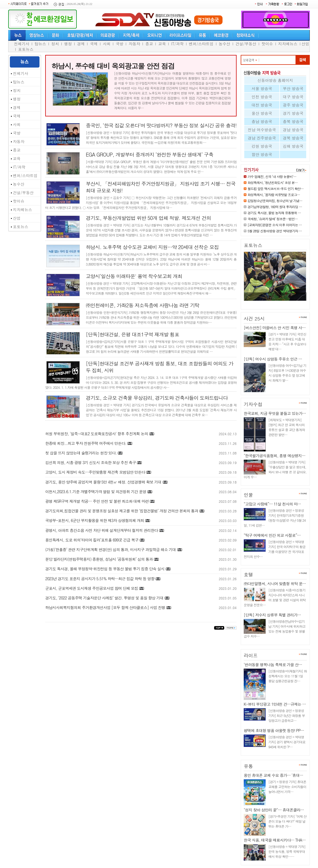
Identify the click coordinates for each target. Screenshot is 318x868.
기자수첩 (253, 404)
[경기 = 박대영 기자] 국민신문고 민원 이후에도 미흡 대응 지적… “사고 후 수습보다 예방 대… (287, 341)
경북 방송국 (293, 138)
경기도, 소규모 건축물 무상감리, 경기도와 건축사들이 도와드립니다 (157, 398)
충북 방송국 (293, 121)
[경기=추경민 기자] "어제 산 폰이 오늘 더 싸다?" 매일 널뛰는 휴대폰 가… (287, 821)
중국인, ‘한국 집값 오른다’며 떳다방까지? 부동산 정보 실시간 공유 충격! (161, 125)
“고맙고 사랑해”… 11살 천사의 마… (272, 504)
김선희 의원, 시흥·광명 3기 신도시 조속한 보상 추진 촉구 (90, 462)
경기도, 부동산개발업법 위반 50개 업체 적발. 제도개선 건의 (148, 218)
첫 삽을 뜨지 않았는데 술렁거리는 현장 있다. (81, 453)
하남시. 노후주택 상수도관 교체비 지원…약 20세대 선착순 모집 (152, 247)
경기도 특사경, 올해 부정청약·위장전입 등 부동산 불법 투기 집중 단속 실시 (105, 569)
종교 (149, 44)
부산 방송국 (293, 88)
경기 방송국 (293, 113)
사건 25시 (254, 319)
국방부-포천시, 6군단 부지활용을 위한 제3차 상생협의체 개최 (95, 520)
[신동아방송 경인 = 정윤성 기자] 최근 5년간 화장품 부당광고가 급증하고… (287, 715)
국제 (94, 44)
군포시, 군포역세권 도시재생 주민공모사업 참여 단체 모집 (92, 588)
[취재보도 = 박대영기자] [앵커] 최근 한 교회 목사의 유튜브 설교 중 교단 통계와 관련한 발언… (287, 427)
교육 (162, 44)
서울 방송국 (262, 88)
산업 (305, 44)
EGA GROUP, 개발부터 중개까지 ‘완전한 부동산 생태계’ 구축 (150, 154)
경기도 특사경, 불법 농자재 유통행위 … (274, 213)
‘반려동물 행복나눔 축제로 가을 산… (273, 665)
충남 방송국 (262, 121)
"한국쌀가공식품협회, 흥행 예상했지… (274, 456)
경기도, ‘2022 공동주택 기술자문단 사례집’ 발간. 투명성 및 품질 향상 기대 (104, 598)
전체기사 (22, 44)
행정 (68, 44)
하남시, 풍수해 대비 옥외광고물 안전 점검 (113, 66)
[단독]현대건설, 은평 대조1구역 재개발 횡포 (132, 334)
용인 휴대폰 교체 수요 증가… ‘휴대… (273, 775)
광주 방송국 (293, 105)
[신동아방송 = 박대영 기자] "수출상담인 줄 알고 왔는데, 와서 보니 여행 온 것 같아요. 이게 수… (275, 469)
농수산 (225, 44)
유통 (248, 766)
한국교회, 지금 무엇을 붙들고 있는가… (275, 413)
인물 (248, 495)
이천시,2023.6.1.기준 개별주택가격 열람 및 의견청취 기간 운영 (96, 492)
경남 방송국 (293, 130)
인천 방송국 (262, 97)
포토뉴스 (26, 49)
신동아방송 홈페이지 (275, 80)
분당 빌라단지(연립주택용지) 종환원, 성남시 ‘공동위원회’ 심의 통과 (99, 559)
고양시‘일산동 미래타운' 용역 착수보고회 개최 (134, 276)
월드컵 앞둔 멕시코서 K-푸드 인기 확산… (276, 189)
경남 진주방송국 (262, 138)
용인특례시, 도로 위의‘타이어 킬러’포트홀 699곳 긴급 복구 (92, 540)
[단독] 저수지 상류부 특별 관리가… (272, 615)
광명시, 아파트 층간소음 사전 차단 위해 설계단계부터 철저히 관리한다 (102, 530)
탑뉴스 (40, 44)
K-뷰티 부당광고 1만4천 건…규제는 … (275, 704)
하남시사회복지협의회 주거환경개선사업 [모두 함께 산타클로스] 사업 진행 (105, 607)
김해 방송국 (293, 146)
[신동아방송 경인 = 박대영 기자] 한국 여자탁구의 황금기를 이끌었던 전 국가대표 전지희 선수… (275, 549)
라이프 (251, 655)
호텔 (248, 574)
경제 (81, 44)
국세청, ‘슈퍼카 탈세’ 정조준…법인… (273, 219)
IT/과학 (177, 44)
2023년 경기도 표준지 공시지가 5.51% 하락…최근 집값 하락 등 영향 (100, 579)
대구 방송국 (293, 97)
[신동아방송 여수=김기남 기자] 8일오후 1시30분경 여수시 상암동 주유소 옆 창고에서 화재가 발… (287, 373)
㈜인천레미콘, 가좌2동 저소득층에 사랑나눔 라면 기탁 (143, 305)
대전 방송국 (262, 105)
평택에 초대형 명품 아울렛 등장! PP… (274, 730)
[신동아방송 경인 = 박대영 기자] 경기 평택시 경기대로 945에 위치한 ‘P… (287, 742)
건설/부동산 (246, 44)
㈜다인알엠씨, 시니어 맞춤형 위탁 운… (275, 584)
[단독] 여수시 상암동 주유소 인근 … (273, 359)
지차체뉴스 (288, 44)
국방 (120, 44)
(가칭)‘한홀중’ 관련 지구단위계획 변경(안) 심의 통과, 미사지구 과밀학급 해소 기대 (111, 549)
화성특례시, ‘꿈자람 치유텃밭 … (271, 303)
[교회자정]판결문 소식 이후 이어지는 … (275, 225)
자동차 (134, 44)
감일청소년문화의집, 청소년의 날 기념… (275, 201)
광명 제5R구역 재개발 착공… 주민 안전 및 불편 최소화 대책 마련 (97, 501)
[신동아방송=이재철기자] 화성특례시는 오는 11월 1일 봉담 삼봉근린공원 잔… (288, 676)
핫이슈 (267, 44)
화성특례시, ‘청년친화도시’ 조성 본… (273, 182)
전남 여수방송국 (262, 130)
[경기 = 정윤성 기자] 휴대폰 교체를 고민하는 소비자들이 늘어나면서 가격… (287, 787)
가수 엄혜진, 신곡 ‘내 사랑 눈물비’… (272, 176)
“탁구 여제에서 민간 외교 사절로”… (272, 535)
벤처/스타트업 (201, 44)
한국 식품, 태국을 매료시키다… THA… (275, 840)
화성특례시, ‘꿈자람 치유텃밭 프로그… (274, 195)
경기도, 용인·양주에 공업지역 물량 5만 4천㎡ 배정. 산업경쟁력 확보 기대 (103, 482)
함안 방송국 (262, 154)
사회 (107, 44)
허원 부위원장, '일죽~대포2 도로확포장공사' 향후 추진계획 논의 (97, 434)
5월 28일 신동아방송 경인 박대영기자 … (275, 231)
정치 (55, 44)
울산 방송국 (262, 113)
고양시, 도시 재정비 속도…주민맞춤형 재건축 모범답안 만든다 (95, 472)
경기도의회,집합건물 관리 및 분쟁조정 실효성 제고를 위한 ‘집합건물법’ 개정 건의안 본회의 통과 (122, 511)
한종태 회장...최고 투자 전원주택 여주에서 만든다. (86, 443)
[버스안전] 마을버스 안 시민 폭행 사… (275, 328)
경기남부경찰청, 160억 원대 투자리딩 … (275, 207)
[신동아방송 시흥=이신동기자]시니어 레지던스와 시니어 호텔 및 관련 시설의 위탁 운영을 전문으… (275, 597)
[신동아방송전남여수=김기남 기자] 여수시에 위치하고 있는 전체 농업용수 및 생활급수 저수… (275, 629)
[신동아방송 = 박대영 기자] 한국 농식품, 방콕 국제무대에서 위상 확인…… (287, 851)
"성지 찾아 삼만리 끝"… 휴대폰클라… (274, 810)
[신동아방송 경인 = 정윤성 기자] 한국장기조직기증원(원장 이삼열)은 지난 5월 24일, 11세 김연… (275, 518)
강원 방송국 (262, 146)
